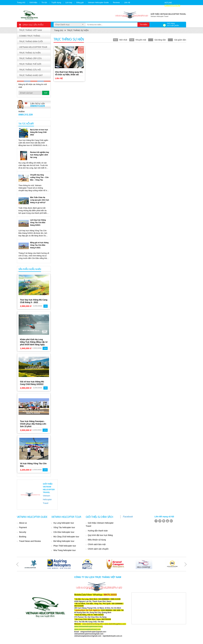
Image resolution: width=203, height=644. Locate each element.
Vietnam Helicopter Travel (47, 499)
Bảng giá (80, 2)
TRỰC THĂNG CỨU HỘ (30, 70)
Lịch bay (69, 2)
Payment (23, 527)
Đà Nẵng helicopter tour (64, 541)
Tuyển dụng (56, 2)
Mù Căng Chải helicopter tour (66, 537)
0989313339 (172, 6)
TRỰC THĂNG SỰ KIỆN (30, 53)
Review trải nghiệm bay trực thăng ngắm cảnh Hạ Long (40, 155)
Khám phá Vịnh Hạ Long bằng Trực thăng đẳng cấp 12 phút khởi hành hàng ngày (34, 342)
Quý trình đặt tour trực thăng (100, 535)
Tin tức (44, 2)
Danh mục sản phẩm (33, 25)
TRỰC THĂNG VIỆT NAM (31, 30)
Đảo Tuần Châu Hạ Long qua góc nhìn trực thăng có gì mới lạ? (40, 200)
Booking (23, 537)
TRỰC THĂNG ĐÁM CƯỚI (31, 41)
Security (23, 532)
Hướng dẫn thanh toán (98, 531)
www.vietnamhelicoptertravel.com (88, 626)
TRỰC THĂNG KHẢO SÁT (31, 75)
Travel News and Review (30, 541)
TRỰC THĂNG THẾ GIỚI (30, 64)
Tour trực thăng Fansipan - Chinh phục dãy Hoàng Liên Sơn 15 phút (33, 424)
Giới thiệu (33, 2)
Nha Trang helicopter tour (65, 550)
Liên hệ (127, 2)
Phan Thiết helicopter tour (65, 546)
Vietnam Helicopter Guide (98, 2)
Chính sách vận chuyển (98, 549)
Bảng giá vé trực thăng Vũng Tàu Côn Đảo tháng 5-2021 (39, 245)
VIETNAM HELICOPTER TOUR (33, 47)
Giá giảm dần (180, 40)
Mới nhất (123, 40)
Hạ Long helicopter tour (64, 523)
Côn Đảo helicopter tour (64, 532)
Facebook (128, 517)
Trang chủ (21, 2)
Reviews (116, 2)
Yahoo (45, 111)
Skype (45, 114)
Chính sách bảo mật (97, 544)
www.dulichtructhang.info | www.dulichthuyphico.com (104, 624)
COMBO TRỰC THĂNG (30, 36)
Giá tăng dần (160, 40)
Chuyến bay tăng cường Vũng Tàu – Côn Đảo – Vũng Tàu (39, 177)
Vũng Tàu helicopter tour (64, 527)
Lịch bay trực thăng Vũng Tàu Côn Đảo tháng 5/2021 (38, 223)
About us (23, 523)
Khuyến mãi (141, 40)
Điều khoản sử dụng (97, 540)
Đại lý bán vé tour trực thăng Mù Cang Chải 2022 (39, 132)
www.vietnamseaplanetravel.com (88, 629)
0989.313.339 (26, 115)
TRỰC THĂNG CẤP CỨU (30, 58)
